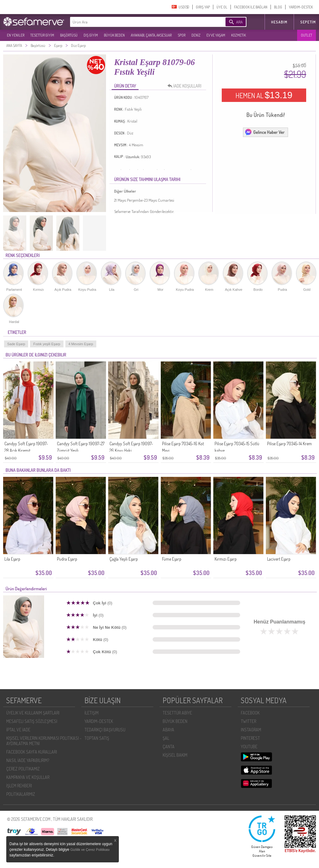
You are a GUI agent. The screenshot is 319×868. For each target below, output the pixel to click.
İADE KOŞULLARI (186, 86)
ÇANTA (169, 747)
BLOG (278, 7)
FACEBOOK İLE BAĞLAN (251, 7)
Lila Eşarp (12, 559)
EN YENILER (16, 35)
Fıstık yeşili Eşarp (47, 344)
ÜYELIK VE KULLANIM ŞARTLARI (33, 713)
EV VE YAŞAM (216, 35)
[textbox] (138, 22)
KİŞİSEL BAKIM (175, 755)
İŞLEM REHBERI (19, 786)
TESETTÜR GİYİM (42, 35)
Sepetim (308, 22)
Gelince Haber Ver (265, 132)
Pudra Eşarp (67, 559)
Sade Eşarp (16, 344)
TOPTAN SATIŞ (97, 738)
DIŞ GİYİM (91, 35)
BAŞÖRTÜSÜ (69, 35)
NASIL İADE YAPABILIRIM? (28, 760)
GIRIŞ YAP (203, 7)
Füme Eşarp (172, 559)
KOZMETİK (238, 35)
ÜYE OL (222, 7)
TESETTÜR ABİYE (177, 713)
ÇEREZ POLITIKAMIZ (23, 769)
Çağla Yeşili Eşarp (124, 559)
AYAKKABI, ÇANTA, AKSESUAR (151, 35)
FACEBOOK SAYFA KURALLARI (32, 752)
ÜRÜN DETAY (125, 86)
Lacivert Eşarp (279, 559)
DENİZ (196, 35)
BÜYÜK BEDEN (114, 35)
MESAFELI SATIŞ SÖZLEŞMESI (32, 721)
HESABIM (279, 22)
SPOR (182, 35)
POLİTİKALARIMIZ (21, 794)
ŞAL (166, 738)
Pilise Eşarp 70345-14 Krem (289, 444)
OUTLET (306, 35)
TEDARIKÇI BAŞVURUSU (105, 730)
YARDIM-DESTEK (301, 7)
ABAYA (168, 730)
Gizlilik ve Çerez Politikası (90, 850)
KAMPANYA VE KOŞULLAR (28, 777)
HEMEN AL (264, 95)
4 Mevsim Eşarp (81, 344)
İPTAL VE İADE (18, 730)
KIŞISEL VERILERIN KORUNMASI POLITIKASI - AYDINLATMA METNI (44, 741)
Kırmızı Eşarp (226, 559)
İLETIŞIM (91, 713)
